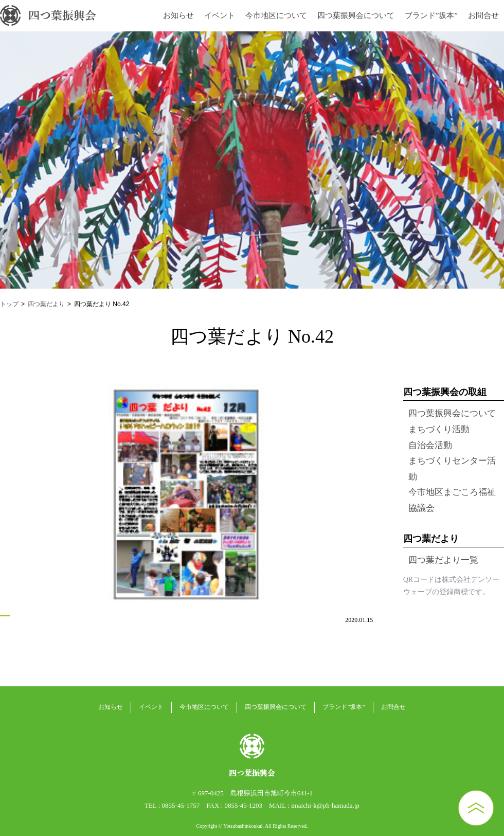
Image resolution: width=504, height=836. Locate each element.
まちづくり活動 (439, 429)
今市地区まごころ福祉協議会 (452, 500)
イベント (220, 15)
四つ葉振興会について (356, 15)
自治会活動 (430, 445)
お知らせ (178, 15)
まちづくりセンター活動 (452, 469)
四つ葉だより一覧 (443, 560)
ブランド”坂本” (431, 15)
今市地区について (276, 15)
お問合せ (483, 15)
